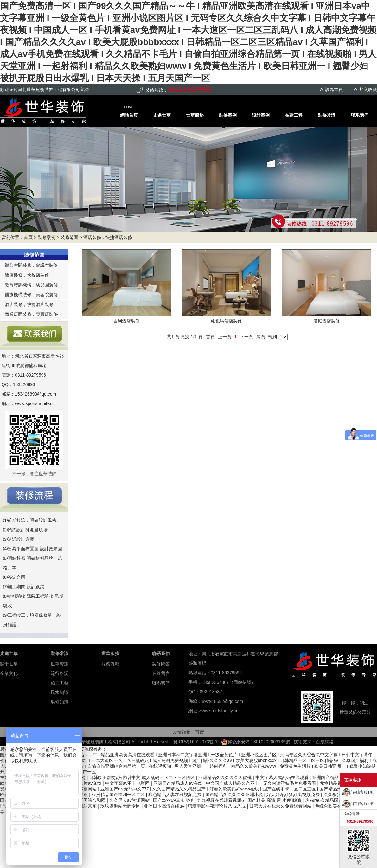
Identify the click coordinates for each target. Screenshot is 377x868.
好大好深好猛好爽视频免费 (294, 795)
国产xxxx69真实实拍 (174, 800)
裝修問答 (161, 664)
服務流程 (110, 664)
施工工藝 (60, 683)
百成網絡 (325, 742)
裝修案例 (47, 237)
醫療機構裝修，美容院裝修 (31, 295)
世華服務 (110, 653)
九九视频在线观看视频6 (221, 800)
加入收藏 (368, 90)
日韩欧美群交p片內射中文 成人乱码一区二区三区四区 (143, 777)
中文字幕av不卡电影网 (128, 783)
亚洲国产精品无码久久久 (337, 777)
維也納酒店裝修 (227, 321)
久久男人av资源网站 (130, 800)
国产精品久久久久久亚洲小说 (235, 795)
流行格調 (60, 673)
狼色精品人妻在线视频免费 (176, 795)
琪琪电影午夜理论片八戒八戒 (217, 806)
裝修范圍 (69, 237)
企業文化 (9, 673)
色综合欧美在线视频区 (338, 806)
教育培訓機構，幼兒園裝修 (31, 285)
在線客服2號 (363, 804)
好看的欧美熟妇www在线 (235, 789)
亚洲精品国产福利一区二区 (119, 795)
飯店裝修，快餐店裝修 (27, 275)
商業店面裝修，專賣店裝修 (31, 314)
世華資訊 (60, 664)
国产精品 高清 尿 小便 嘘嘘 (275, 800)
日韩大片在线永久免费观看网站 (281, 806)
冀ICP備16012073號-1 (195, 742)
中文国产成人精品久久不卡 (233, 783)
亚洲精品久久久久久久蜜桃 (226, 777)
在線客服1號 (363, 792)
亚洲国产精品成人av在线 (179, 783)
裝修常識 (60, 653)
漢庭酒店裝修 (327, 321)
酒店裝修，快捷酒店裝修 (108, 237)
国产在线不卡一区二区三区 (290, 789)
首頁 (28, 237)
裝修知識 (60, 702)
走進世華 (9, 653)
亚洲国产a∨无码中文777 (125, 789)
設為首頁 (334, 90)
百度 (200, 732)
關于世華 (9, 664)
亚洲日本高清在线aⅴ (165, 806)
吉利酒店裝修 (126, 321)
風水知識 (60, 692)
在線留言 (161, 673)
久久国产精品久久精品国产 (180, 789)
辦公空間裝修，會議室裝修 (31, 265)
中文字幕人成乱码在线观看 (283, 777)
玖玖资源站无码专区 (121, 806)
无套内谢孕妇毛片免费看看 (290, 783)
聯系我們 (161, 653)
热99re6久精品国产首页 (329, 800)
